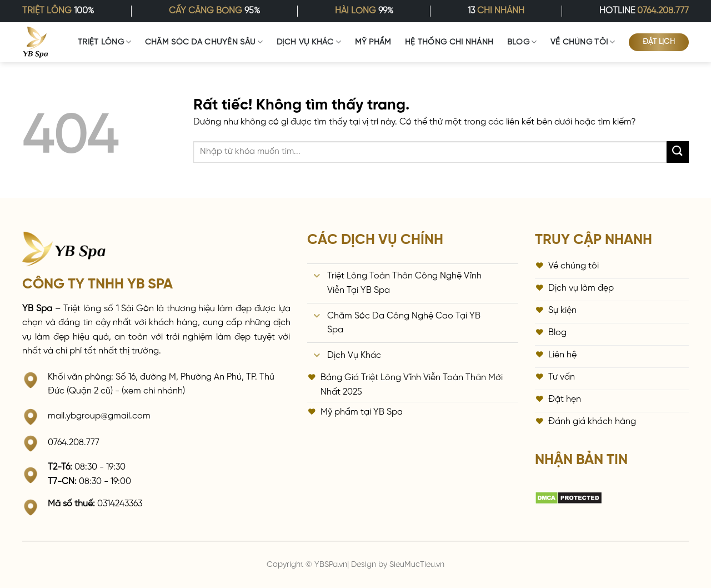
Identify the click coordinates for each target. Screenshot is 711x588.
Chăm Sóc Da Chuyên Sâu (204, 42)
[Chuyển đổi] (317, 277)
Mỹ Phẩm (373, 42)
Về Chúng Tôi (583, 42)
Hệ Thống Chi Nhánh (449, 42)
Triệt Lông (104, 42)
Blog (522, 42)
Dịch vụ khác (309, 42)
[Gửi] (678, 152)
